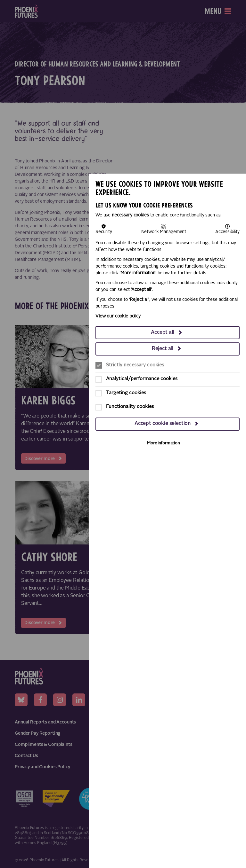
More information (163, 443)
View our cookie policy (118, 316)
